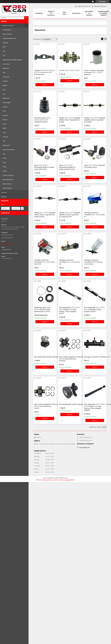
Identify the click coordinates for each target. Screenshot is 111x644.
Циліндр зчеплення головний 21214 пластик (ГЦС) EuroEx (93, 262)
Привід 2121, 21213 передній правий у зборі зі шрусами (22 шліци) (95, 120)
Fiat (4, 154)
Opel (4, 162)
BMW (4, 128)
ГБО (4, 90)
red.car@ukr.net (7, 244)
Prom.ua (66, 478)
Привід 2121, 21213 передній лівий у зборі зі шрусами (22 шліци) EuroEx (45, 215)
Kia (4, 94)
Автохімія (6, 64)
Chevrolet (6, 77)
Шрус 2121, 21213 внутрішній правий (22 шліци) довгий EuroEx (67, 167)
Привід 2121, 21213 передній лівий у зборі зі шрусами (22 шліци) (70, 120)
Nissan (5, 120)
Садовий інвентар (9, 38)
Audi (4, 124)
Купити (45, 85)
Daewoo (6, 81)
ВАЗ (4, 47)
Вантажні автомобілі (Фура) (12, 60)
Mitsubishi (6, 98)
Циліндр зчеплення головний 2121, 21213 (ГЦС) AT (94, 215)
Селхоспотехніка (9, 150)
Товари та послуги (51, 13)
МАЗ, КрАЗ (6, 145)
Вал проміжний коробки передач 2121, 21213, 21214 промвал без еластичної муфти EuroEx (70, 404)
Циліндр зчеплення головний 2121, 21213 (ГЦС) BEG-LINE (45, 262)
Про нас (4, 192)
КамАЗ (5, 85)
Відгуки (4, 197)
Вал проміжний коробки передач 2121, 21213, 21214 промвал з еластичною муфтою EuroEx (45, 357)
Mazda (5, 107)
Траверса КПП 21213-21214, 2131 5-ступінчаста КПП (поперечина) (45, 72)
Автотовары (7, 188)
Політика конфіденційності (67, 480)
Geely (5, 171)
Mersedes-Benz (8, 180)
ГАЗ (4, 55)
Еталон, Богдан (8, 175)
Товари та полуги (7, 25)
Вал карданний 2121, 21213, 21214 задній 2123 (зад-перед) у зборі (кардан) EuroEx (69, 310)
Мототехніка (7, 34)
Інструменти (7, 30)
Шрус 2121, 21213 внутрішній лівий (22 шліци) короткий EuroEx (44, 167)
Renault (5, 137)
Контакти (76, 13)
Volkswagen (7, 102)
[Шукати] (26, 18)
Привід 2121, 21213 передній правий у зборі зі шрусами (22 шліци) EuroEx (70, 215)
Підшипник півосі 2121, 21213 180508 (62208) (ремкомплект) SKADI (43, 309)
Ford (4, 111)
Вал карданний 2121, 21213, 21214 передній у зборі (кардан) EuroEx (94, 309)
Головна (39, 13)
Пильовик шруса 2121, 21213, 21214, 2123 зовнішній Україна (42, 120)
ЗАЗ (4, 73)
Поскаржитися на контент (50, 480)
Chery (5, 158)
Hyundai (6, 115)
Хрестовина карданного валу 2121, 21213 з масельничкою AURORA (70, 359)
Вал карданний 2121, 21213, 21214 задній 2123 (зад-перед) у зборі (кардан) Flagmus (94, 407)
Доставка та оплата (89, 13)
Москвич (6, 68)
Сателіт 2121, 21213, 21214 (69, 70)
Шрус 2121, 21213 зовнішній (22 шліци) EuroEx (94, 166)
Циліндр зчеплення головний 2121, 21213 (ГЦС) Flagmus (95, 357)
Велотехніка (7, 184)
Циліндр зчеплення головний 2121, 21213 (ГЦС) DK (69, 262)
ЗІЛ (4, 141)
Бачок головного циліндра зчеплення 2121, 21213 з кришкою (94, 72)
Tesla (5, 167)
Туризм (5, 43)
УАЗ (4, 51)
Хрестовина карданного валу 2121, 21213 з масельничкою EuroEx (45, 406)
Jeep (4, 132)
